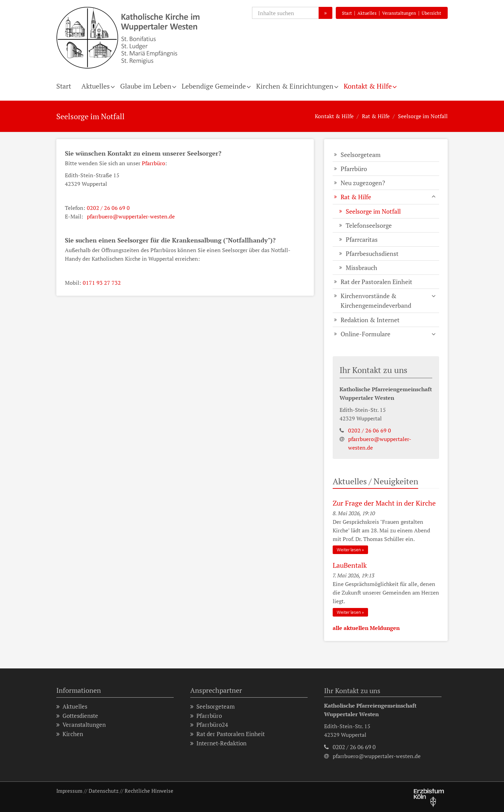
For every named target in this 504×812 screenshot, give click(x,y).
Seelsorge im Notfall (423, 116)
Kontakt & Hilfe (368, 86)
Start (347, 13)
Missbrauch (362, 268)
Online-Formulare (365, 334)
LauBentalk (350, 565)
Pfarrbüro (153, 163)
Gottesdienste (77, 716)
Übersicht (431, 13)
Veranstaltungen (399, 13)
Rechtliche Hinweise (149, 791)
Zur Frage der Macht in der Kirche (384, 503)
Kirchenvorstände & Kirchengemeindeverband (376, 301)
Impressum (69, 791)
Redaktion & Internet (370, 320)
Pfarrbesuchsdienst (372, 253)
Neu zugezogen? (363, 183)
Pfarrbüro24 (209, 725)
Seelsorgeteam (361, 155)
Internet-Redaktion (218, 743)
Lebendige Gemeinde (214, 86)
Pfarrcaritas (362, 239)
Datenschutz (104, 791)
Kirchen (70, 734)
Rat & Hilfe (376, 116)
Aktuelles (367, 13)
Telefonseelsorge (369, 225)
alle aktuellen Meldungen (366, 628)
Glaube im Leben (146, 86)
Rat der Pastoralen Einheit (376, 282)
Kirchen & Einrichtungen (295, 86)
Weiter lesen (349, 550)
